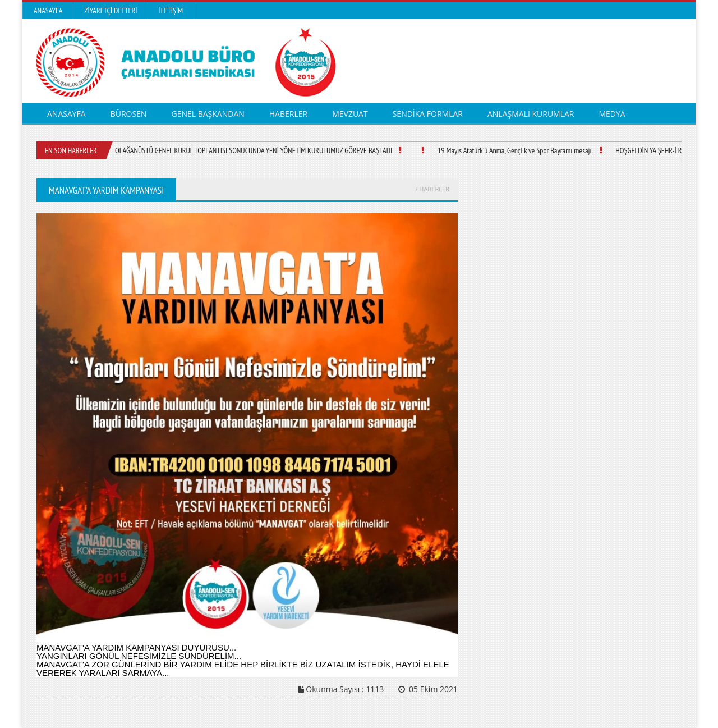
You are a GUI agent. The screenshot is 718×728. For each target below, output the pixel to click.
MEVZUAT (350, 114)
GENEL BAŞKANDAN (208, 114)
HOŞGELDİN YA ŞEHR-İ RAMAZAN (660, 150)
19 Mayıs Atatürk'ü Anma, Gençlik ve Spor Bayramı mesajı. (515, 150)
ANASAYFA (66, 114)
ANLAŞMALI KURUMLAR (531, 114)
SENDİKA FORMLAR (428, 114)
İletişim (171, 11)
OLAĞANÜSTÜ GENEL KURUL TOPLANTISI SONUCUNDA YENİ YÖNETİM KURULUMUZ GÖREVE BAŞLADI (254, 150)
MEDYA (612, 114)
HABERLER (288, 114)
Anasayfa (48, 11)
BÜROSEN (129, 114)
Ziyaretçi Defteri (111, 11)
